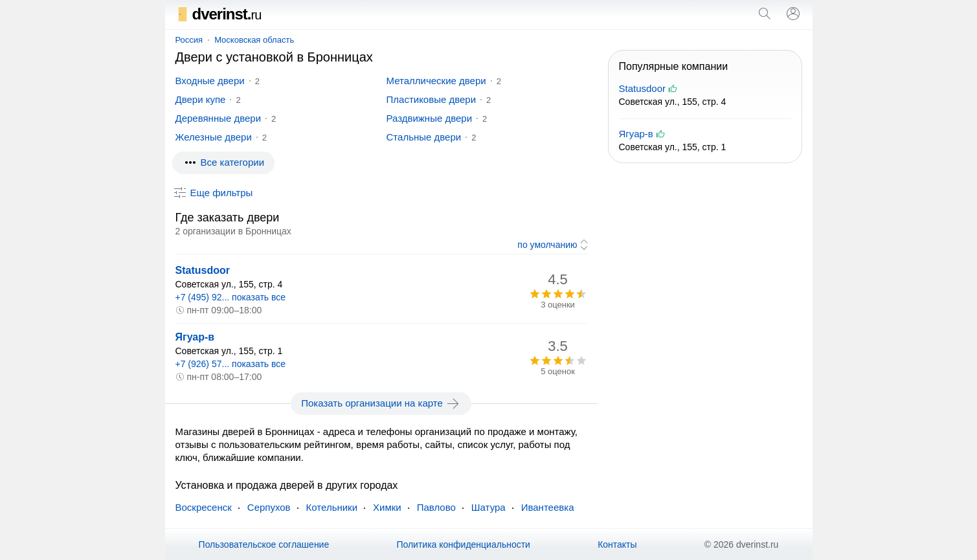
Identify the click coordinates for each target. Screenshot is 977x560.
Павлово (436, 507)
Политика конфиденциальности (463, 544)
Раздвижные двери (430, 118)
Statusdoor (203, 270)
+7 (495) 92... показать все (231, 297)
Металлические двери (436, 81)
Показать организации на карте (381, 403)
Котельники (332, 507)
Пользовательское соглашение (264, 544)
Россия (189, 40)
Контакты (617, 544)
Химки (387, 507)
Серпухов (269, 507)
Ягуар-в (195, 337)
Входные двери (210, 81)
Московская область (254, 40)
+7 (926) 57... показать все (231, 364)
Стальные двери (424, 137)
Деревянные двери (219, 118)
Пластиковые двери (432, 99)
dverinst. (219, 14)
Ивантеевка (548, 507)
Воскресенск (204, 507)
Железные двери (214, 137)
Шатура (489, 507)
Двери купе (201, 99)
